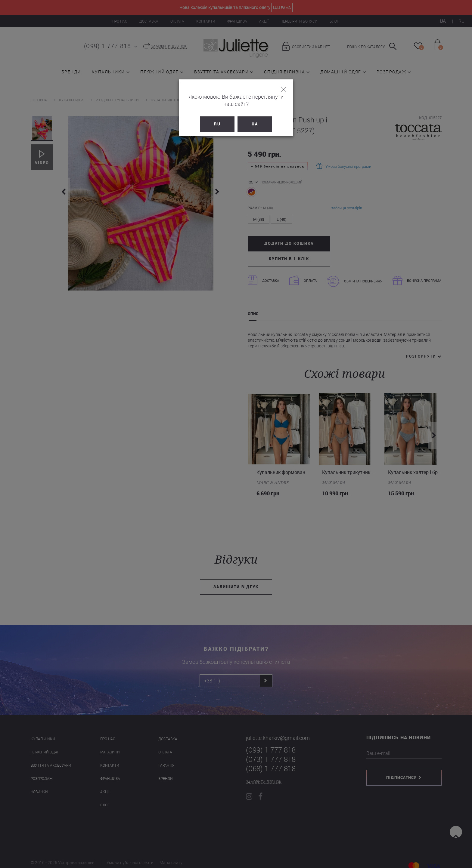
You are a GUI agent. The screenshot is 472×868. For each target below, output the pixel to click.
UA (255, 117)
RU (217, 117)
